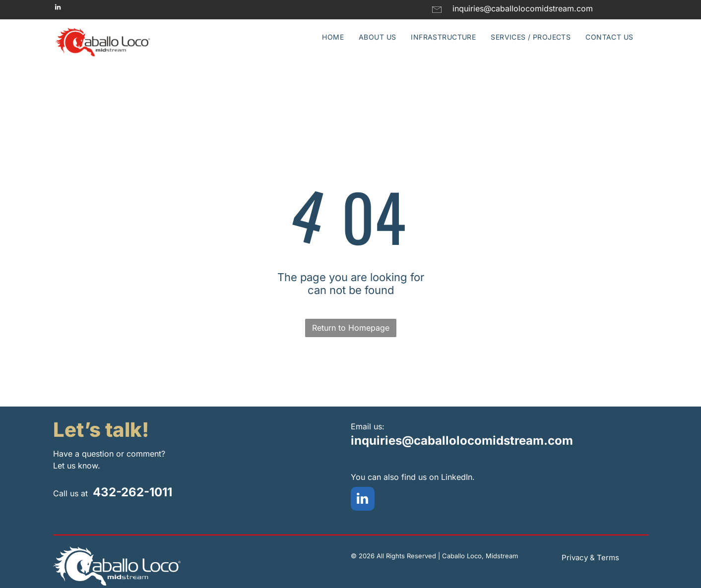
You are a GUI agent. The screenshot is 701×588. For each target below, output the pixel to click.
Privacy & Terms (590, 558)
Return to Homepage (351, 328)
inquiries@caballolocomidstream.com (462, 441)
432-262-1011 (132, 492)
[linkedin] (58, 9)
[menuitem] (333, 37)
